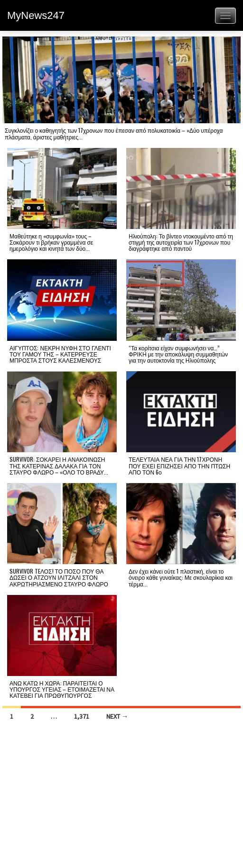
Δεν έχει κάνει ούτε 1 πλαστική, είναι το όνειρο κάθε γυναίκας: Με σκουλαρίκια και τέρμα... (181, 577)
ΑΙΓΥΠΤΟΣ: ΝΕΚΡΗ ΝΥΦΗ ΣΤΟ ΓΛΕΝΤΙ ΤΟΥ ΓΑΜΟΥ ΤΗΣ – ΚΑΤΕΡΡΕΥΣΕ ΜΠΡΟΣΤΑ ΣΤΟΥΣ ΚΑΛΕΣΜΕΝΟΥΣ (60, 354)
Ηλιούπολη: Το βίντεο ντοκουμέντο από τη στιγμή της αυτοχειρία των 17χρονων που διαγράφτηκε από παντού (181, 242)
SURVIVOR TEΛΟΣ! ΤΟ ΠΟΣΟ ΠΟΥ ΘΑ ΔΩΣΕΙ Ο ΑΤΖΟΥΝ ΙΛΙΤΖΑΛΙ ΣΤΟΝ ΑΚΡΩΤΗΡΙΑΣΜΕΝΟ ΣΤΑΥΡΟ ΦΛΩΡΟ (59, 577)
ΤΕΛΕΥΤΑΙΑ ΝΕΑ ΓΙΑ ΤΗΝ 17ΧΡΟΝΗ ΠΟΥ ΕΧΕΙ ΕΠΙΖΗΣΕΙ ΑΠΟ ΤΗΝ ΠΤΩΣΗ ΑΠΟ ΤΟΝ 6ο (179, 465)
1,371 (82, 716)
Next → (117, 716)
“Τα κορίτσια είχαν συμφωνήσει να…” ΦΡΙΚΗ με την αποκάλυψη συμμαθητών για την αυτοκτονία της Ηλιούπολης (178, 354)
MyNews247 (36, 15)
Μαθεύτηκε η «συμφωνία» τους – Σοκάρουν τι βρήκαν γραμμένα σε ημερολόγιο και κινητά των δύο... (51, 242)
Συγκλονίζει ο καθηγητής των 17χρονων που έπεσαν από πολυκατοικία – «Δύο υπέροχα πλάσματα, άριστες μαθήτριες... (114, 133)
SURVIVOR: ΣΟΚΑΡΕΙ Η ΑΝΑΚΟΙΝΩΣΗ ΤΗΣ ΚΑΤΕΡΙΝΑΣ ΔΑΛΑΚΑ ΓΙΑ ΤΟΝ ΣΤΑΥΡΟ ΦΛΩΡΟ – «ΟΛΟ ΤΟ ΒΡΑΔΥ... (59, 465)
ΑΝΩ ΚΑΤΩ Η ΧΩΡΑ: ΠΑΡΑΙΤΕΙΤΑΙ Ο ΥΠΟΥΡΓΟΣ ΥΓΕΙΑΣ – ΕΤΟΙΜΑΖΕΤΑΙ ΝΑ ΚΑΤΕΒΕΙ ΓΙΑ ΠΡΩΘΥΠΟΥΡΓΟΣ (62, 689)
